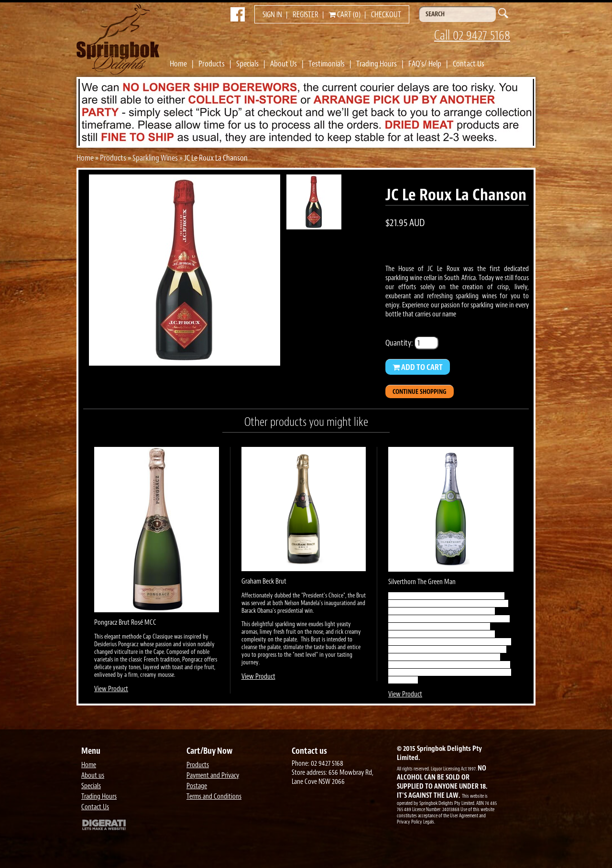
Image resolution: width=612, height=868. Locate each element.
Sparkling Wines (155, 158)
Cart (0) (345, 15)
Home (178, 64)
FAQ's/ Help (425, 64)
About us (93, 776)
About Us (284, 64)
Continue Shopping (420, 392)
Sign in (272, 15)
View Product (111, 689)
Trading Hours (377, 64)
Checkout (386, 15)
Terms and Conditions (214, 797)
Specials (247, 64)
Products (212, 64)
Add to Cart (418, 367)
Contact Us (469, 64)
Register (306, 15)
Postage (197, 786)
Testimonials (327, 64)
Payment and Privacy (213, 776)
